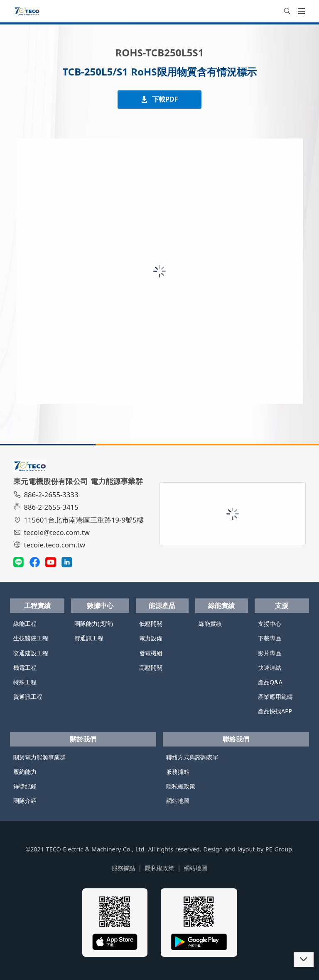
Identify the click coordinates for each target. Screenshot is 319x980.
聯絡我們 (236, 739)
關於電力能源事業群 (39, 757)
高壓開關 (151, 668)
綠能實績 (221, 606)
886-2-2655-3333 (47, 495)
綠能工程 (25, 624)
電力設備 (151, 638)
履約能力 (25, 772)
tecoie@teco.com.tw (53, 532)
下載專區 (270, 638)
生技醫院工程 (31, 638)
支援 (282, 606)
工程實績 (37, 606)
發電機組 (151, 653)
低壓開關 (151, 624)
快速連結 (270, 668)
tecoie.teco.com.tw (50, 545)
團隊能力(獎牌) (94, 624)
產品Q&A (270, 682)
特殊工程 (25, 682)
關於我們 (83, 739)
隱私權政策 (181, 786)
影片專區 (270, 653)
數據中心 (100, 606)
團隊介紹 (25, 801)
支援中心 (270, 624)
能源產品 (162, 606)
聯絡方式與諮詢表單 (192, 757)
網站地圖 (178, 801)
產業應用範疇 (275, 697)
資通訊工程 (28, 697)
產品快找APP (275, 711)
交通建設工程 (31, 653)
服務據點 (178, 772)
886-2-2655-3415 (47, 507)
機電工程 (25, 668)
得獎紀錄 (25, 786)
